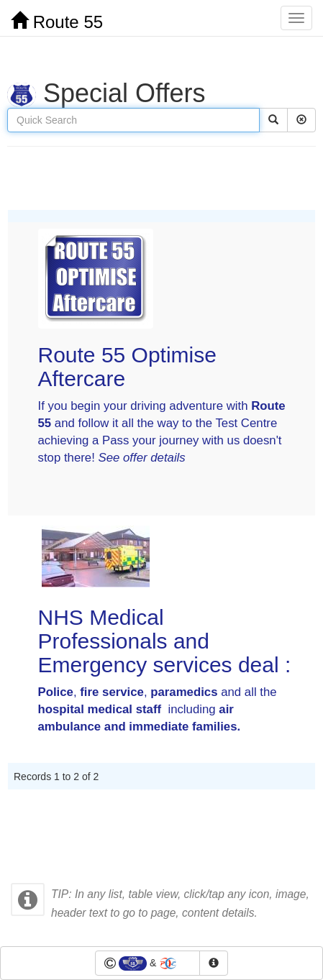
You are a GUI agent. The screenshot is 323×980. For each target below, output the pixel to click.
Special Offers (106, 93)
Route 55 (57, 22)
